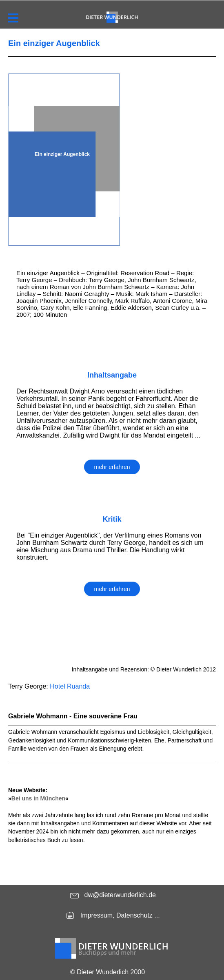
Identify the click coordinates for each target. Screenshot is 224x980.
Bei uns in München (38, 798)
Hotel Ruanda (70, 686)
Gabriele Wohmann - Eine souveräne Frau (73, 716)
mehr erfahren (112, 467)
